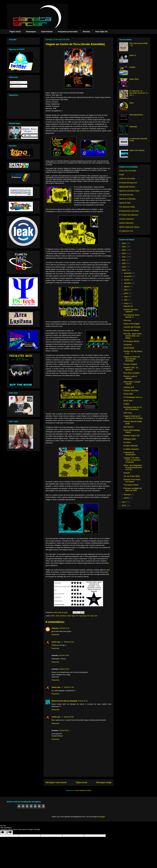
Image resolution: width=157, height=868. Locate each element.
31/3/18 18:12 (64, 730)
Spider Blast (134, 79)
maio (126, 297)
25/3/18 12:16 (64, 628)
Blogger (102, 817)
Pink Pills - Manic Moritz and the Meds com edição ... (133, 336)
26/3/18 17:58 (69, 687)
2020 (124, 263)
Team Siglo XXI (101, 32)
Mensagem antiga (104, 782)
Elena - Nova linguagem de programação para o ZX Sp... (133, 467)
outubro (127, 280)
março (127, 303)
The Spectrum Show (127, 207)
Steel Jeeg (128, 413)
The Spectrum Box (126, 195)
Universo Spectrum (127, 219)
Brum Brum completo (132, 373)
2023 (124, 253)
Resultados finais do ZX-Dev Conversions (133, 408)
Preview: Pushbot (130, 364)
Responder (55, 635)
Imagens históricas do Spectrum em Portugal (133, 417)
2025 (124, 247)
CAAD (122, 175)
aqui (108, 570)
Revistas (86, 32)
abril (126, 300)
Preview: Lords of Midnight (130, 377)
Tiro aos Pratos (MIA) (132, 476)
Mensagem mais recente (56, 782)
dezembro (128, 273)
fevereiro (127, 495)
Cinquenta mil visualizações (130, 453)
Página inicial (15, 32)
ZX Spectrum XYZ (126, 231)
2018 (57, 616)
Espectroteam (47, 32)
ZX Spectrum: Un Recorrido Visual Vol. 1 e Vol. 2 (139, 93)
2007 (53, 616)
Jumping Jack (129, 387)
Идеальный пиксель (127, 187)
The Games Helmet (131, 485)
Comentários (16, 86)
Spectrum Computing (127, 199)
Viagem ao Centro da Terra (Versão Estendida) (132, 359)
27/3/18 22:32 (83, 701)
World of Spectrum (126, 223)
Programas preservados (68, 32)
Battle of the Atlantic (137, 150)
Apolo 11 (133, 55)
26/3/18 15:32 (64, 669)
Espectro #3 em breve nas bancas (132, 480)
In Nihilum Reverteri (131, 449)
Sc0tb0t (132, 67)
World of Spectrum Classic (129, 227)
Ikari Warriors (129, 427)
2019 (124, 267)
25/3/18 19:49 (64, 655)
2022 (124, 257)
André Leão (56, 642)
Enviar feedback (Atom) (83, 790)
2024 (124, 250)
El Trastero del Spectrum (129, 215)
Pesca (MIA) (128, 394)
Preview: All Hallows (131, 330)
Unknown (55, 628)
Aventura (63, 616)
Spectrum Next (125, 203)
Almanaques (31, 32)
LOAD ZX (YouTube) (127, 179)
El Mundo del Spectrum (128, 183)
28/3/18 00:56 (69, 717)
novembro (128, 276)
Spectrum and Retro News (129, 191)
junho (126, 293)
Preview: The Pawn (131, 391)
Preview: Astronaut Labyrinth (131, 311)
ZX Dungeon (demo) (131, 341)
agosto (127, 286)
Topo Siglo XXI (84, 616)
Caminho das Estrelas (132, 327)
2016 (124, 505)
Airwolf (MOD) (129, 348)
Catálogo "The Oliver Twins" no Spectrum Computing (132, 460)
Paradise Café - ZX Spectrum (131, 369)
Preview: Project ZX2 (132, 436)
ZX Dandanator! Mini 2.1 (133, 397)
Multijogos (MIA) (130, 439)
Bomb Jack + (128, 401)
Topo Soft (94, 616)
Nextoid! (127, 473)
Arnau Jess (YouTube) (128, 171)
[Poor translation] (9, 832)
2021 (124, 260)
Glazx (132, 103)
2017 (124, 502)
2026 (124, 243)
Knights (126, 404)
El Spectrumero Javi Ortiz (129, 211)
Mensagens (16, 82)
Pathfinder (133, 127)
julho (126, 290)
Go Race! (127, 442)
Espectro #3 (128, 306)
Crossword (128, 345)
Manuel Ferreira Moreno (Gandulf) (64, 701)
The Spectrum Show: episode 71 (132, 316)
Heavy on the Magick (132, 324)
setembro (128, 283)
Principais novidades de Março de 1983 (133, 489)
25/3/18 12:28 (69, 642)
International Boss (136, 115)
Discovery (127, 320)
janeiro (127, 498)
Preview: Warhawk (131, 446)
